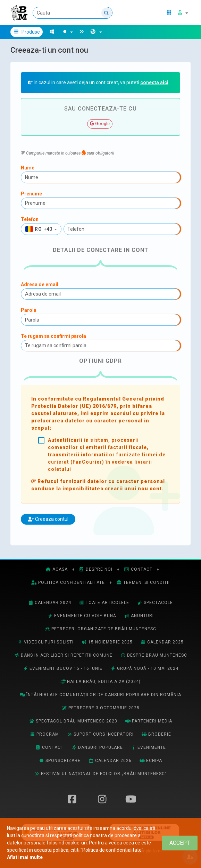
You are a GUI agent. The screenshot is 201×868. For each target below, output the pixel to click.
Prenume (31, 194)
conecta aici (154, 82)
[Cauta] (73, 13)
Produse (27, 32)
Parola (29, 310)
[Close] (180, 843)
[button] (96, 32)
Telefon (30, 219)
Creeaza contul (48, 519)
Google (100, 124)
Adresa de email (40, 284)
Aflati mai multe (25, 857)
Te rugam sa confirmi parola (53, 336)
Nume (28, 168)
